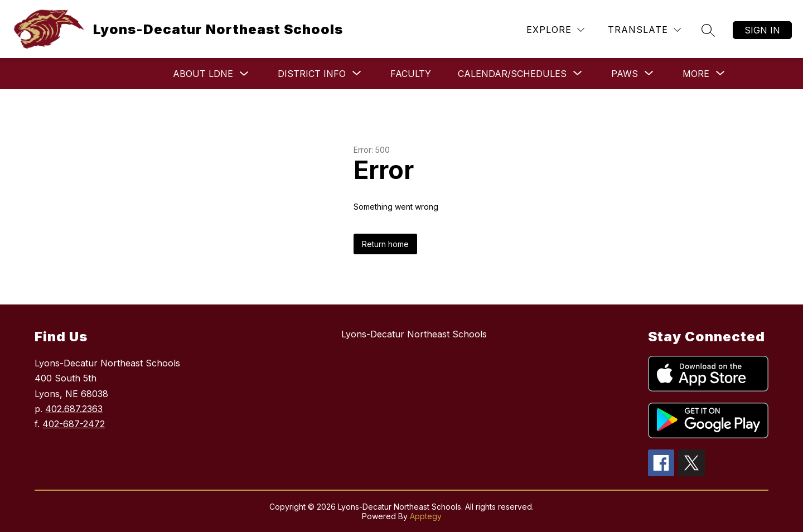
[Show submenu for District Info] (312, 74)
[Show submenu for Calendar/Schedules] (512, 74)
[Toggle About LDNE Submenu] (244, 74)
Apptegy (426, 516)
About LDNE (203, 74)
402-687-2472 (74, 424)
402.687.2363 (74, 409)
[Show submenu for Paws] (625, 74)
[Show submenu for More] (696, 74)
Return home (385, 244)
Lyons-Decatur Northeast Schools (414, 334)
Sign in (762, 30)
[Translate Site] (644, 30)
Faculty (411, 74)
